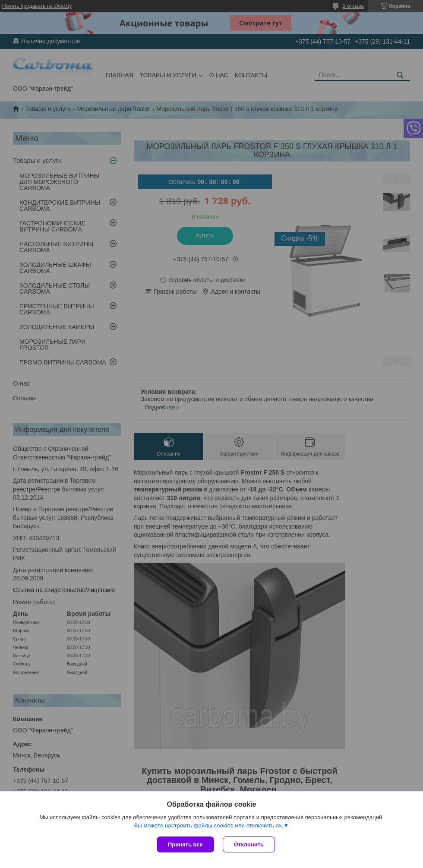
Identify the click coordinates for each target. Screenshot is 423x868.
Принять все (185, 844)
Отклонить (249, 844)
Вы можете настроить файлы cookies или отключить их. (208, 825)
